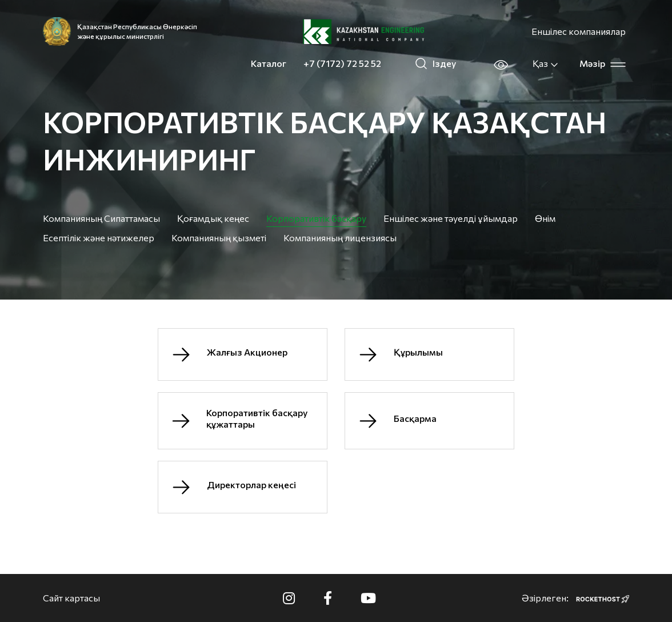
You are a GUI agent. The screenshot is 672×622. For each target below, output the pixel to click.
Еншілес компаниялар (579, 31)
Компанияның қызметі (219, 238)
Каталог (269, 63)
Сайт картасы (71, 598)
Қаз (546, 63)
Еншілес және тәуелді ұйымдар (451, 218)
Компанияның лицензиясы (340, 238)
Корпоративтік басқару (316, 218)
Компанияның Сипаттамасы (101, 218)
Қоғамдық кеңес (213, 218)
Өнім (545, 218)
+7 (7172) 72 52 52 (342, 63)
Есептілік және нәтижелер (99, 238)
